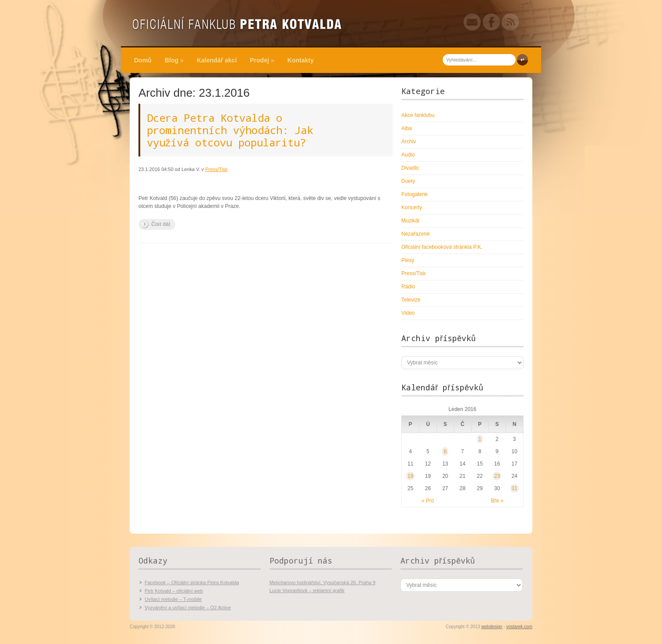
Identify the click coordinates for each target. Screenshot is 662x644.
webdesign (492, 627)
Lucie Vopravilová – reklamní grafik (307, 590)
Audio (408, 155)
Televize (411, 300)
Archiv (409, 142)
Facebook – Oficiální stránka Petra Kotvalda (192, 582)
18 (410, 476)
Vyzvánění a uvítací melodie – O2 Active (188, 608)
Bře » (497, 501)
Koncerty (412, 207)
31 (515, 488)
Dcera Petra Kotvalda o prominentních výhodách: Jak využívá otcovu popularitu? (230, 130)
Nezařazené (416, 234)
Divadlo (410, 168)
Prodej (262, 60)
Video (408, 313)
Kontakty (301, 60)
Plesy (408, 260)
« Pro (428, 501)
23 (497, 476)
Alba (407, 128)
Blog (174, 60)
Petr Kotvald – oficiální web (174, 591)
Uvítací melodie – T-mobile (173, 599)
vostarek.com (519, 627)
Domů (143, 60)
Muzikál (410, 221)
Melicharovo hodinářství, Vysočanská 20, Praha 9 (322, 582)
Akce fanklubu (418, 115)
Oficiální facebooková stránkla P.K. (442, 247)
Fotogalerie (415, 194)
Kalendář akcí (216, 60)
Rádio (408, 287)
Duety (408, 181)
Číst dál (161, 224)
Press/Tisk (216, 169)
